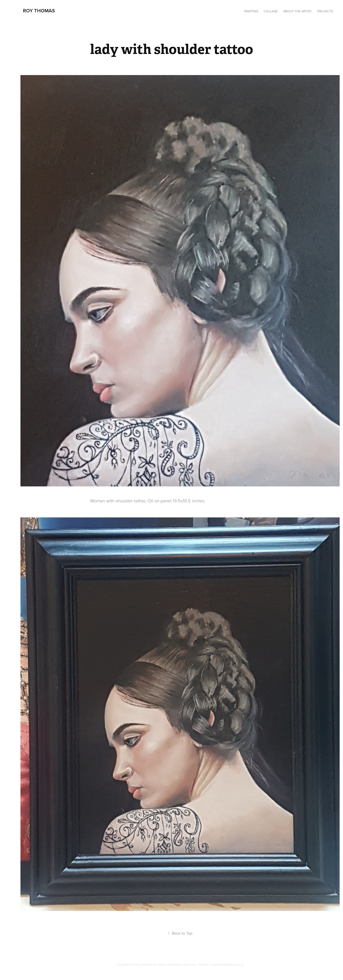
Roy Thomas (39, 11)
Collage (271, 11)
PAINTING (251, 11)
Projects (325, 11)
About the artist (297, 11)
